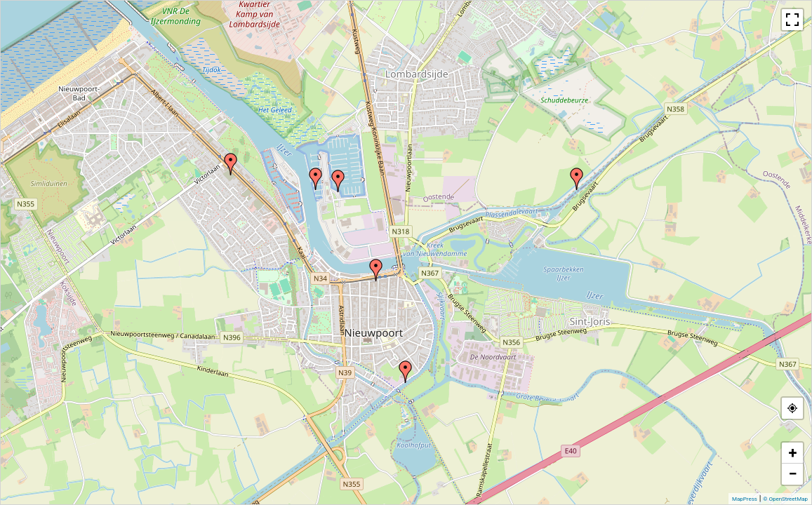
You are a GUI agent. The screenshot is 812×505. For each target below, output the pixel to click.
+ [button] (793, 453)
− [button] (792, 474)
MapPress (745, 499)
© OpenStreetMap (785, 499)
